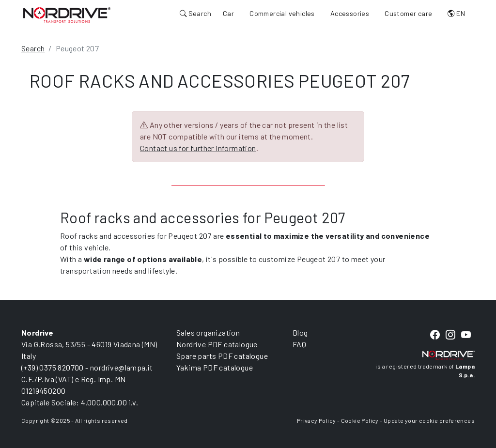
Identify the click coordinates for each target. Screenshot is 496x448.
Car (228, 13)
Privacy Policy (317, 420)
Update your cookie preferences (429, 420)
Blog (300, 332)
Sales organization (208, 332)
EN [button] (456, 13)
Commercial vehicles (282, 13)
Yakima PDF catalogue (215, 367)
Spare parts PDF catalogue (222, 356)
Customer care (408, 13)
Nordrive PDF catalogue (217, 344)
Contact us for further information (198, 148)
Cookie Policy (360, 420)
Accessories (350, 13)
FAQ (299, 344)
